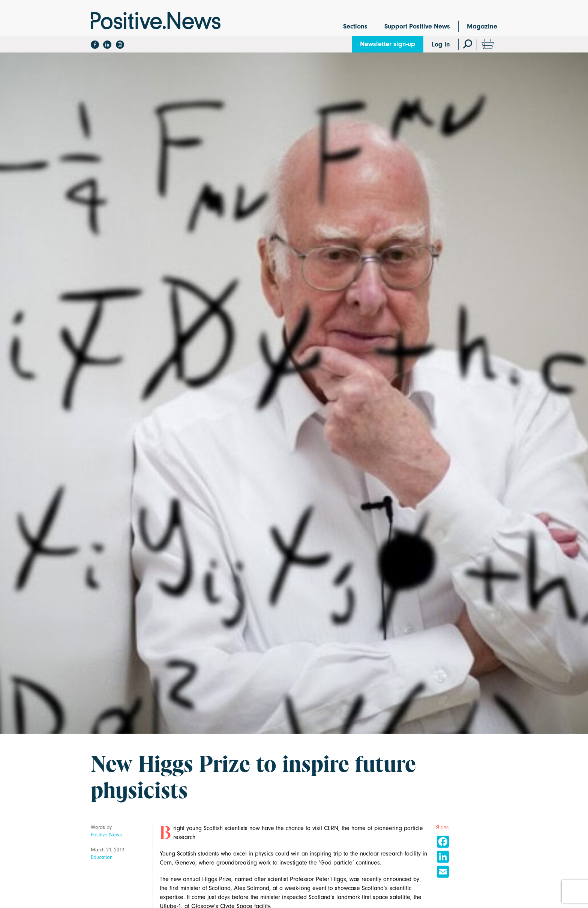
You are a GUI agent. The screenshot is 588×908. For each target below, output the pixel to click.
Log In (441, 44)
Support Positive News (417, 26)
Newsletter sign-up (388, 44)
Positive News (106, 835)
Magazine (482, 26)
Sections (355, 26)
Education (102, 857)
